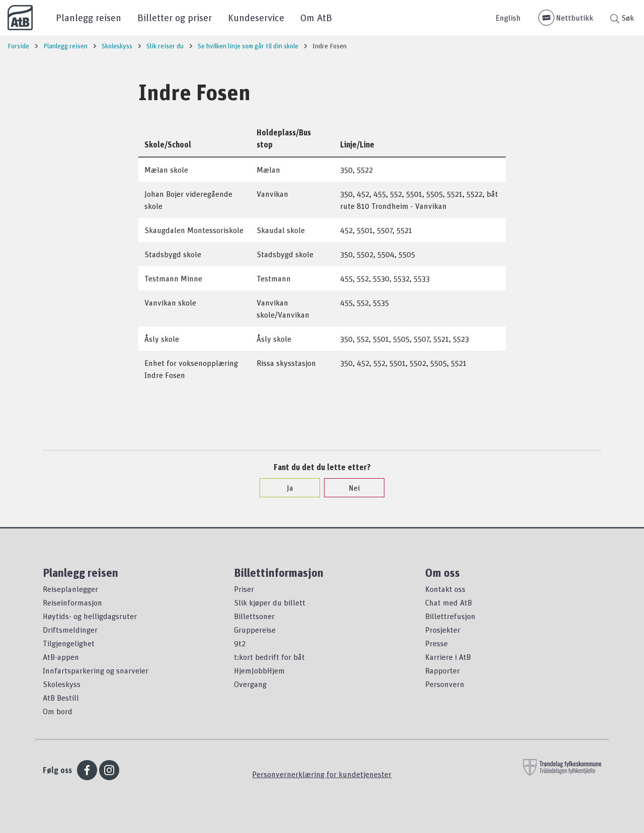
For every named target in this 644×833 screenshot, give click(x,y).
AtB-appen (61, 657)
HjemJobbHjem (259, 670)
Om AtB (316, 17)
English (508, 18)
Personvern (445, 684)
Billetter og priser (175, 17)
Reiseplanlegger (70, 589)
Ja (285, 488)
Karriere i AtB (448, 657)
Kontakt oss (445, 589)
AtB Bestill (61, 698)
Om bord (58, 711)
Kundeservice (256, 17)
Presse (436, 643)
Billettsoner (254, 616)
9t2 (240, 643)
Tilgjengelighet (69, 643)
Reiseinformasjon (72, 602)
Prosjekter (443, 630)
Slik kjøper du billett (270, 602)
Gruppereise (255, 630)
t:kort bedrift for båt (269, 657)
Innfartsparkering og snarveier (96, 670)
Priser (244, 589)
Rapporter (442, 670)
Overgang (250, 684)
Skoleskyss (62, 684)
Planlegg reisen (89, 17)
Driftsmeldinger (70, 630)
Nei (349, 488)
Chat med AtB (449, 602)
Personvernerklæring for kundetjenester (322, 774)
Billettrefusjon (450, 616)
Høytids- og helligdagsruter (90, 616)
